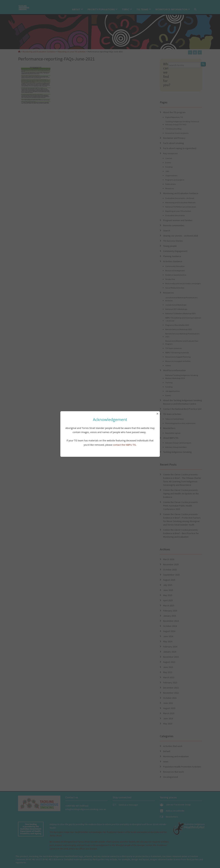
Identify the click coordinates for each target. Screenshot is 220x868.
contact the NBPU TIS (124, 445)
